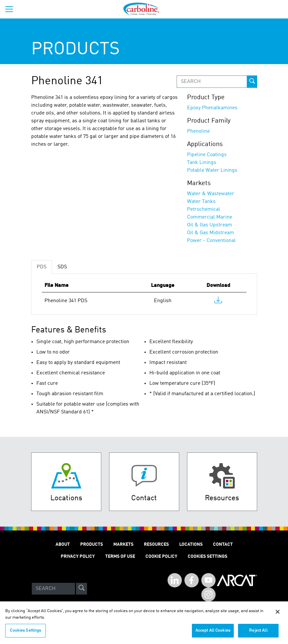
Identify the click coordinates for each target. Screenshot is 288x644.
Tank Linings (202, 163)
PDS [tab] (42, 267)
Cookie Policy (161, 557)
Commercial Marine (210, 217)
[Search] (53, 589)
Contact (223, 544)
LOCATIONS (191, 544)
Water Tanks (201, 202)
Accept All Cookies (213, 634)
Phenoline (198, 131)
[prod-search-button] (252, 82)
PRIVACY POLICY (78, 557)
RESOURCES (156, 544)
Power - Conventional (211, 241)
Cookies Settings (25, 634)
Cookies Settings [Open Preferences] (207, 557)
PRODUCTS (92, 544)
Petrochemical (204, 209)
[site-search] (81, 589)
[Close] (278, 616)
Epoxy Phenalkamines (212, 108)
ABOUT (63, 544)
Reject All (258, 634)
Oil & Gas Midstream (211, 233)
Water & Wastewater (211, 194)
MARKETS (123, 544)
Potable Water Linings (212, 170)
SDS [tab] (62, 267)
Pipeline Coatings (207, 155)
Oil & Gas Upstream (210, 225)
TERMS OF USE (120, 557)
